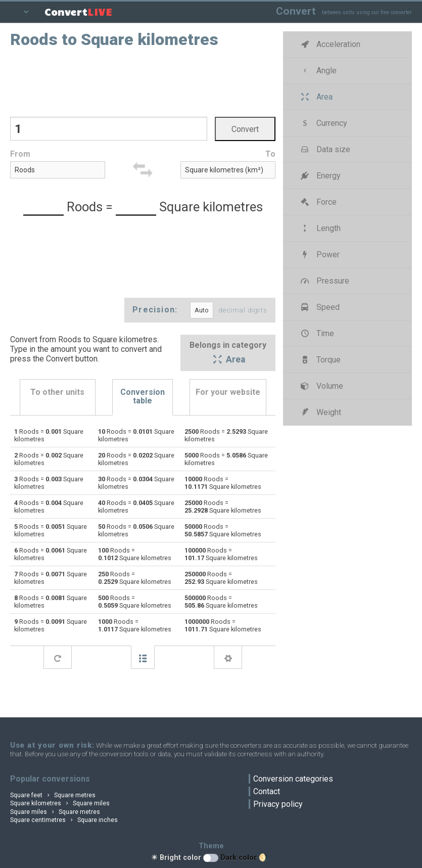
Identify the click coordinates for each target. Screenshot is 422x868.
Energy (320, 176)
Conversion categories (293, 779)
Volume (321, 386)
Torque (320, 360)
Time (317, 333)
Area (228, 360)
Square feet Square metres (53, 795)
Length (320, 228)
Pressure (324, 281)
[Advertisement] (143, 81)
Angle (318, 71)
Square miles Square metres (55, 812)
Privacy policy (278, 804)
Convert (296, 11)
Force (318, 202)
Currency (323, 123)
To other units (57, 392)
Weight (320, 412)
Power (319, 255)
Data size (325, 149)
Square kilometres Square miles (60, 803)
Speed (319, 307)
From (20, 154)
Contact (267, 791)
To (270, 154)
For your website (228, 392)
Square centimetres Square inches (64, 820)
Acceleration (330, 44)
